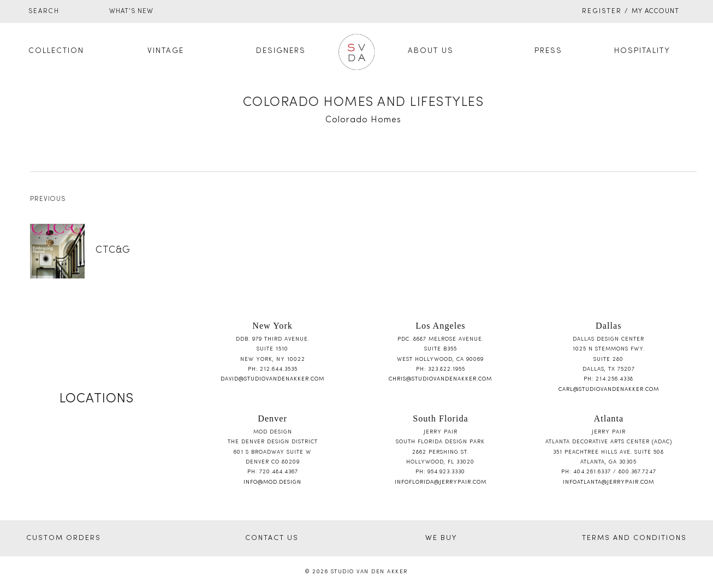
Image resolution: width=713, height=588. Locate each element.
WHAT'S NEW (131, 11)
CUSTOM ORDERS (64, 538)
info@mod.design (272, 482)
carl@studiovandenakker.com (609, 390)
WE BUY (441, 538)
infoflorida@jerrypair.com (441, 482)
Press (548, 51)
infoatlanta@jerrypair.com (608, 482)
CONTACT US (272, 538)
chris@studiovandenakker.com (440, 379)
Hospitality (642, 51)
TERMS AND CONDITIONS (634, 538)
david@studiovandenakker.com (272, 379)
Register (602, 11)
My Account (655, 11)
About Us (431, 51)
